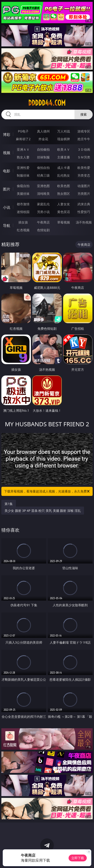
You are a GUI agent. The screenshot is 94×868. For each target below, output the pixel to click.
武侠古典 (84, 204)
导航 (7, 226)
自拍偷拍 (43, 149)
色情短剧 (43, 230)
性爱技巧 (84, 212)
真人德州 (43, 131)
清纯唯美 (43, 194)
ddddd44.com (47, 103)
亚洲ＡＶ (23, 149)
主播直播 (64, 157)
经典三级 (43, 175)
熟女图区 (64, 194)
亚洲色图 (43, 186)
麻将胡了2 (23, 139)
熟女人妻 (23, 157)
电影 (7, 171)
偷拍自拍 (43, 168)
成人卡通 (64, 168)
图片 (7, 189)
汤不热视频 (84, 222)
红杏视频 (23, 230)
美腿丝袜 (23, 194)
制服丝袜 (23, 175)
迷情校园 (23, 212)
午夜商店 (43, 222)
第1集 (9, 504)
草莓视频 (64, 222)
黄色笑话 (64, 212)
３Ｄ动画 (84, 149)
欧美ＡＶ (64, 149)
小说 (7, 207)
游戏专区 (84, 131)
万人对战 (64, 131)
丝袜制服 (43, 157)
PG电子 (23, 131)
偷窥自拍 (23, 186)
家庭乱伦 (43, 204)
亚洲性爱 (23, 168)
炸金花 (43, 139)
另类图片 (84, 194)
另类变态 (84, 175)
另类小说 (43, 212)
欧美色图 (64, 186)
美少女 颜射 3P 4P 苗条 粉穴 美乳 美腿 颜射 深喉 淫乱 (43, 511)
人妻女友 (64, 204)
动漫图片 (84, 186)
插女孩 (23, 222)
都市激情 (23, 204)
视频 (7, 153)
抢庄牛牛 (84, 139)
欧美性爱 (84, 168)
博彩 (7, 135)
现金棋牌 (64, 139)
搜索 (84, 114)
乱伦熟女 (64, 175)
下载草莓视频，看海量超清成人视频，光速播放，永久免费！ (47, 491)
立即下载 (78, 858)
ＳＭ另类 (84, 157)
